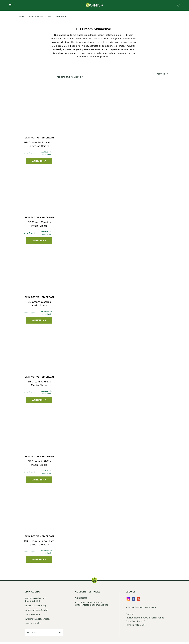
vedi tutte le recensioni (46, 153)
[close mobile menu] (10, 5)
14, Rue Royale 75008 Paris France (145, 619)
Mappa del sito (33, 625)
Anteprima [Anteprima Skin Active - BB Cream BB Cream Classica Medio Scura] (39, 321)
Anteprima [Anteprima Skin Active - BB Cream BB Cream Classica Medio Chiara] (39, 241)
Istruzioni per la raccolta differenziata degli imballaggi (91, 605)
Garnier (130, 616)
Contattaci (81, 599)
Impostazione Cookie (36, 612)
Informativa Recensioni (38, 621)
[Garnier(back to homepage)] (94, 5)
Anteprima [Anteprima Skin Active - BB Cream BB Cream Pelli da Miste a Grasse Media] (39, 561)
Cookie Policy (32, 616)
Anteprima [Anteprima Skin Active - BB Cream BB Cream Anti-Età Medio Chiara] (39, 401)
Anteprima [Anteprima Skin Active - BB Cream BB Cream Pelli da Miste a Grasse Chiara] (39, 161)
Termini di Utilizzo (35, 603)
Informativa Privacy (36, 607)
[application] (44, 634)
